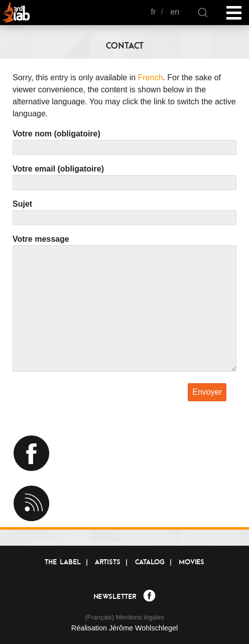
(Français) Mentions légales (124, 617)
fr (154, 12)
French (151, 77)
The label (63, 562)
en (175, 12)
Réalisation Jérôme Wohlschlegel (125, 628)
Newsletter (115, 596)
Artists (108, 562)
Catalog (150, 562)
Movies (192, 562)
